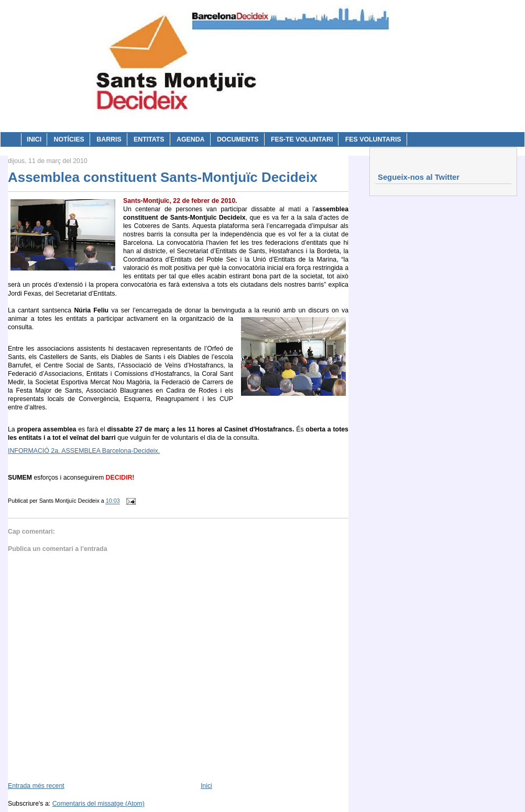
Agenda (191, 139)
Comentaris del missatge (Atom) (99, 804)
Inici (34, 139)
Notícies (69, 139)
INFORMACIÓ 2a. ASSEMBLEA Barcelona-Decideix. (84, 451)
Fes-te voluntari (302, 139)
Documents (238, 139)
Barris (109, 139)
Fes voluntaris (373, 139)
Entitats (149, 139)
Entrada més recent (36, 786)
